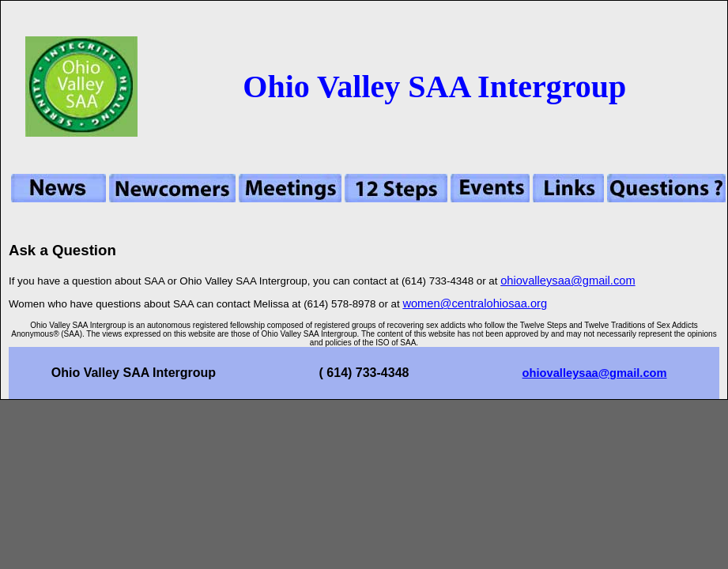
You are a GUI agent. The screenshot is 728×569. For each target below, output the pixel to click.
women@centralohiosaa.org (475, 303)
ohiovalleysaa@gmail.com (568, 281)
